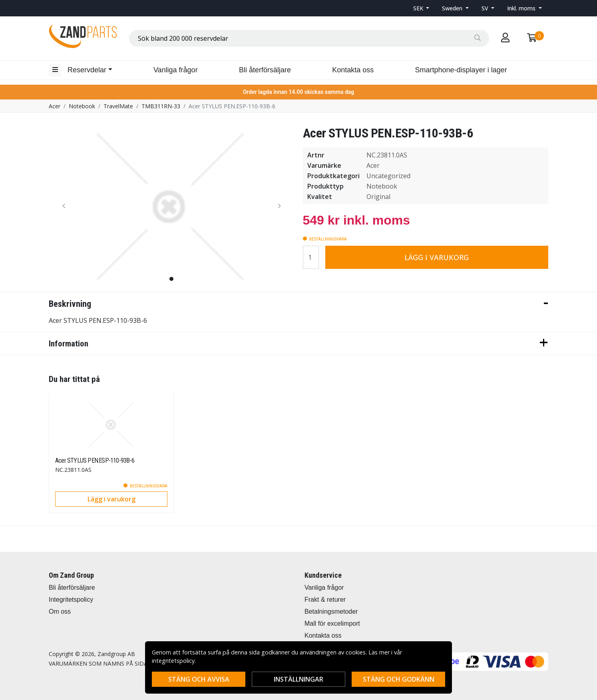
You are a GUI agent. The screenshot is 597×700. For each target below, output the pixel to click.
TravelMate (118, 106)
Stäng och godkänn (399, 679)
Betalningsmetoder (331, 612)
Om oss (60, 612)
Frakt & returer (325, 600)
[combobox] (309, 38)
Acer (55, 106)
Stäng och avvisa (199, 679)
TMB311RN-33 (161, 106)
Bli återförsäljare (265, 70)
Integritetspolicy (71, 600)
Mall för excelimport (332, 623)
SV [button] (486, 8)
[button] (421, 8)
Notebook (82, 106)
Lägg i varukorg (437, 257)
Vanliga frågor (176, 70)
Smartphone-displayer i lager (461, 70)
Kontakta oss (353, 70)
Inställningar (298, 679)
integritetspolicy (173, 661)
